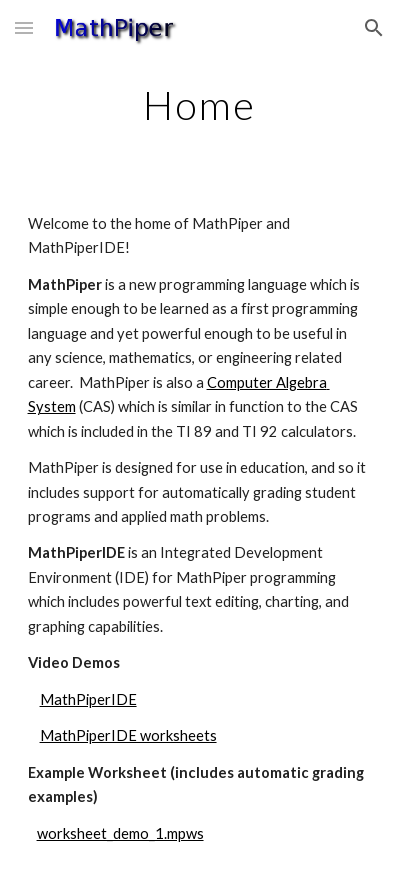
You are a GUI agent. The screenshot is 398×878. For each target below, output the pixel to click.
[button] (24, 27)
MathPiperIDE (88, 699)
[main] (199, 105)
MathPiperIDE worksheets (128, 735)
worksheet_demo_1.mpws (120, 833)
